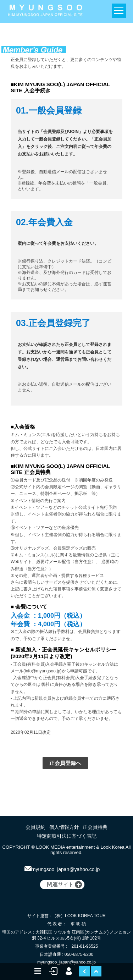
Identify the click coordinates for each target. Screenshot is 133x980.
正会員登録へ (65, 763)
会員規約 (35, 827)
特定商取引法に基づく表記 (67, 836)
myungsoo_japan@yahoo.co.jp (62, 869)
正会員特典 (95, 827)
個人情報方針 (64, 827)
